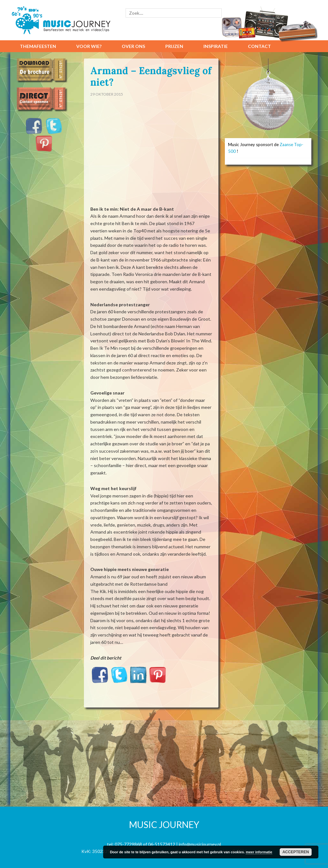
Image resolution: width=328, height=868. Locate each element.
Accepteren (296, 852)
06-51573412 (162, 844)
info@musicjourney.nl (200, 844)
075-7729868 (128, 844)
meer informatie (259, 852)
